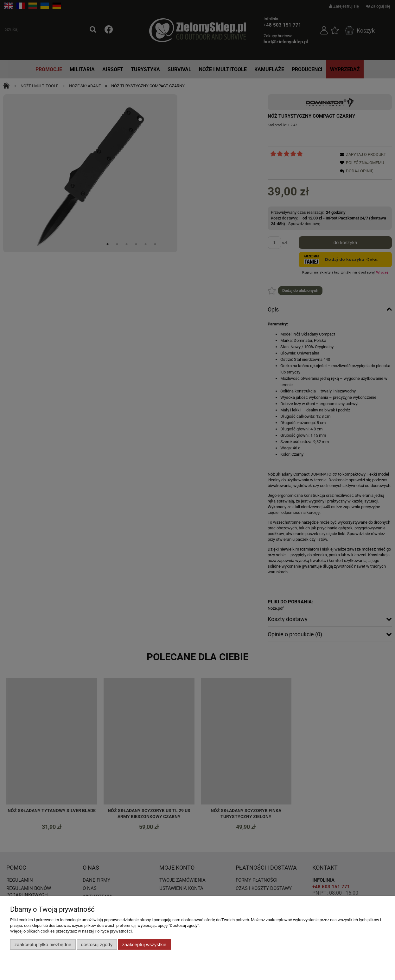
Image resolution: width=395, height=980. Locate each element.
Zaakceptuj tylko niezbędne (43, 944)
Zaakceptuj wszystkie (144, 944)
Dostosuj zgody (97, 944)
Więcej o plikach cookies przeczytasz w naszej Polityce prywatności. (71, 931)
